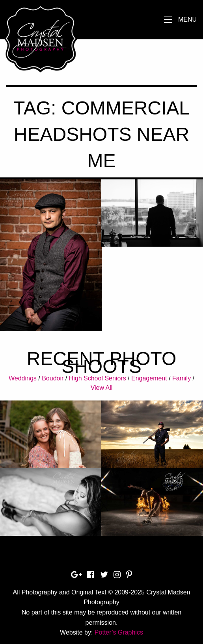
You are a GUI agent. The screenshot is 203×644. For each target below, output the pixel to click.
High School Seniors (98, 378)
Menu (187, 19)
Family (182, 378)
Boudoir (53, 378)
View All (102, 388)
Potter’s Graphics (119, 632)
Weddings (23, 378)
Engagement (149, 378)
